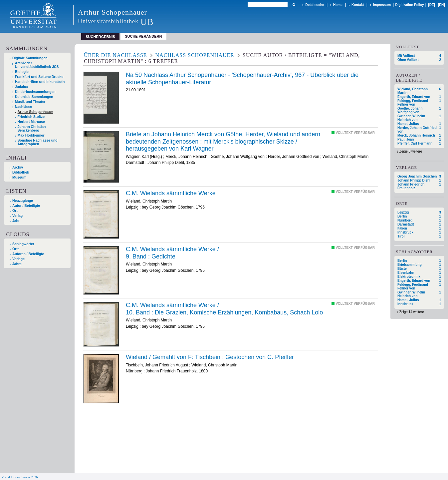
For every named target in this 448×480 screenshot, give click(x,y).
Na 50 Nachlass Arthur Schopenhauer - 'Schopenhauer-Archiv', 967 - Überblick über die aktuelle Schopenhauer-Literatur (242, 79)
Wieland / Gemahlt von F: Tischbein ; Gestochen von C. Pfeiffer (210, 357)
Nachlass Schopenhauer (195, 55)
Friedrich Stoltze (31, 117)
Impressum (382, 5)
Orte (16, 249)
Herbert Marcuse (31, 122)
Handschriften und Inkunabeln (40, 82)
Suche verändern (143, 36)
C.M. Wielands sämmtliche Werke (171, 193)
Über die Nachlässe (115, 55)
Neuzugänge (23, 201)
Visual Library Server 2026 (19, 477)
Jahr (16, 221)
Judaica (21, 87)
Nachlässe (23, 107)
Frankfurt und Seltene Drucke (39, 77)
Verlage (18, 259)
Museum (19, 177)
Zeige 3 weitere (411, 151)
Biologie (22, 72)
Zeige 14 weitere (412, 312)
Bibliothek (21, 172)
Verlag (17, 216)
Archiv (18, 167)
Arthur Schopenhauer (35, 112)
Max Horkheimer (31, 135)
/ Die (224, 309)
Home (338, 5)
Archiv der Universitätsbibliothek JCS (37, 65)
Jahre (17, 264)
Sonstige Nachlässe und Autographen (38, 142)
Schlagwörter (23, 244)
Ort (15, 211)
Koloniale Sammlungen (34, 97)
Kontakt (358, 5)
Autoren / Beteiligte (28, 254)
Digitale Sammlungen (30, 58)
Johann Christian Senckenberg (32, 129)
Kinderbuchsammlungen (35, 92)
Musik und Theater (30, 102)
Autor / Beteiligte (26, 206)
